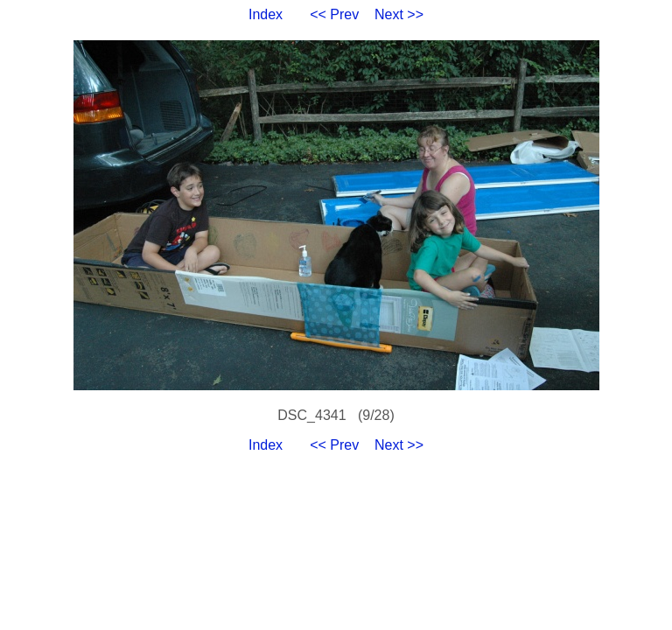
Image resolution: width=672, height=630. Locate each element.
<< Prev (334, 14)
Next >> (399, 14)
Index (266, 14)
